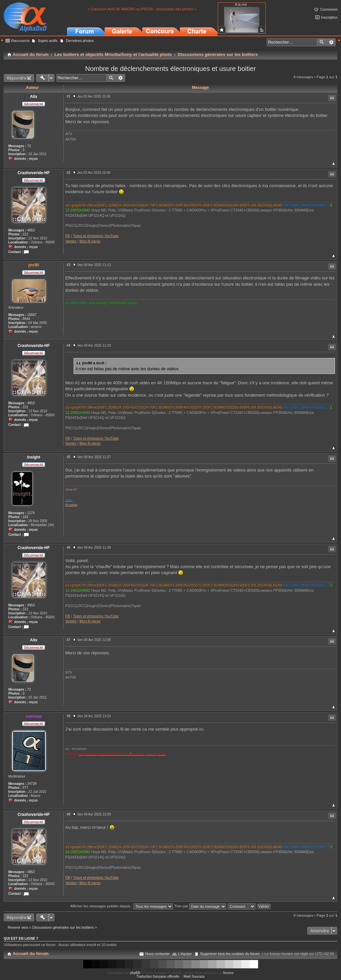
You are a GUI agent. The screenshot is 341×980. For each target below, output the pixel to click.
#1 (68, 96)
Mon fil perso (90, 241)
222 (25, 234)
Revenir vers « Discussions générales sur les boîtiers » (52, 927)
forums (229, 973)
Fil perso (71, 505)
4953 (31, 230)
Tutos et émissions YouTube (96, 236)
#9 (68, 814)
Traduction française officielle (158, 977)
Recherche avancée (331, 42)
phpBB (135, 973)
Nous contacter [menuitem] (158, 954)
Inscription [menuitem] (329, 17)
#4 (68, 345)
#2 (68, 173)
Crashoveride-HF (34, 173)
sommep (33, 716)
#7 (68, 640)
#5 (68, 457)
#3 (68, 265)
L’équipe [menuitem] (185, 954)
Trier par (200, 906)
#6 (68, 548)
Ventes (71, 241)
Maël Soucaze (194, 977)
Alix (34, 97)
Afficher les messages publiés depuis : (122, 906)
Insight (33, 457)
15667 (32, 315)
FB (68, 236)
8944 (26, 319)
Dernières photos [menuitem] (80, 41)
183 (25, 517)
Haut (334, 164)
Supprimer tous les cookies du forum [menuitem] (230, 954)
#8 (68, 716)
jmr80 (34, 265)
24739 (32, 784)
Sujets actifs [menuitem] (47, 41)
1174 (31, 513)
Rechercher (322, 42)
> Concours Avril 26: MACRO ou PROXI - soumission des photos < (142, 9)
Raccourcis (20, 41)
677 (25, 788)
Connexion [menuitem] (329, 9)
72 (29, 146)
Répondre (17, 78)
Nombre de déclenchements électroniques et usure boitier (171, 69)
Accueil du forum (31, 954)
